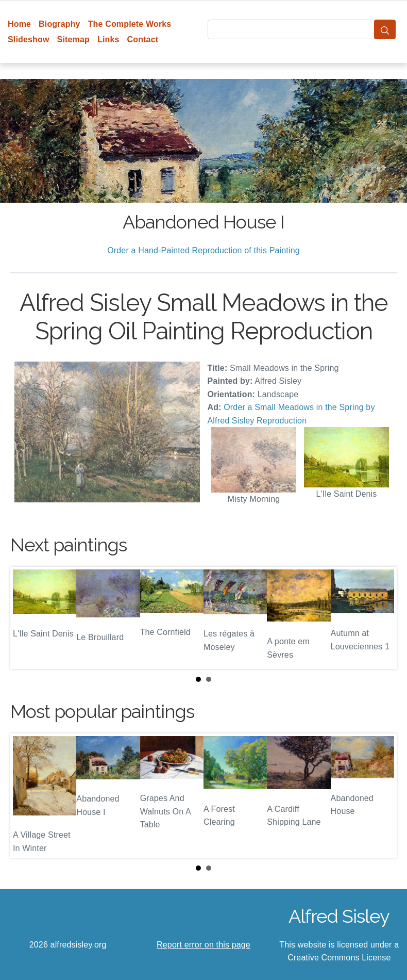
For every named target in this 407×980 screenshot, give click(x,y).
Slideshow (29, 39)
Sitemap (73, 39)
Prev (26, 618)
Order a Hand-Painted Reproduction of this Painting (203, 250)
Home (19, 24)
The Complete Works (130, 24)
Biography (60, 24)
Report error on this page (203, 945)
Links (108, 39)
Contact (143, 39)
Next (381, 618)
